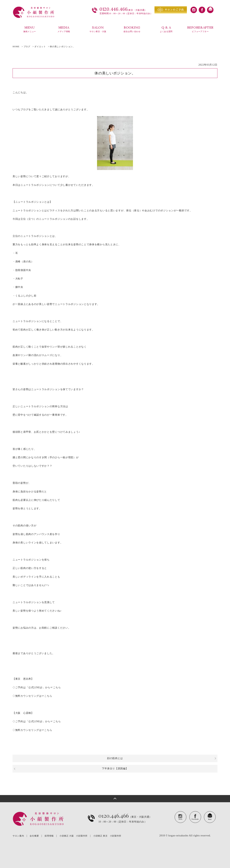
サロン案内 (18, 836)
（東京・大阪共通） (125, 821)
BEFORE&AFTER (200, 29)
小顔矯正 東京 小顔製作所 (107, 836)
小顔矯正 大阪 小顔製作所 (73, 836)
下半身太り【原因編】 (115, 769)
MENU (30, 29)
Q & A (166, 29)
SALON (98, 29)
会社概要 (34, 836)
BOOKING (132, 29)
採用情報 (49, 836)
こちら (57, 687)
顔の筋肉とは (115, 758)
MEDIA (64, 29)
